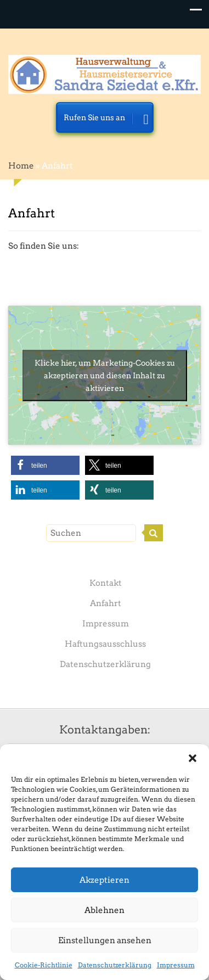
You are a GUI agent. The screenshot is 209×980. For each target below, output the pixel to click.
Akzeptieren (104, 880)
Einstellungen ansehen (105, 940)
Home (21, 166)
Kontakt (106, 583)
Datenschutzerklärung (115, 965)
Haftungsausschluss (105, 644)
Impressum (176, 965)
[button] (193, 758)
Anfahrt (106, 603)
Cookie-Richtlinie (44, 965)
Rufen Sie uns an (106, 121)
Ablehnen (104, 910)
